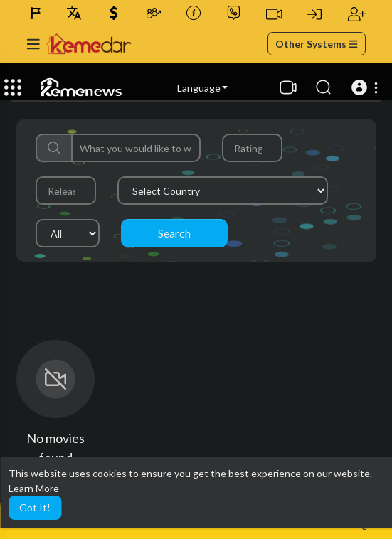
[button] (367, 87)
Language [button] (202, 88)
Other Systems (316, 44)
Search (174, 233)
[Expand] (13, 87)
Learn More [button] (34, 488)
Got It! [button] (35, 507)
